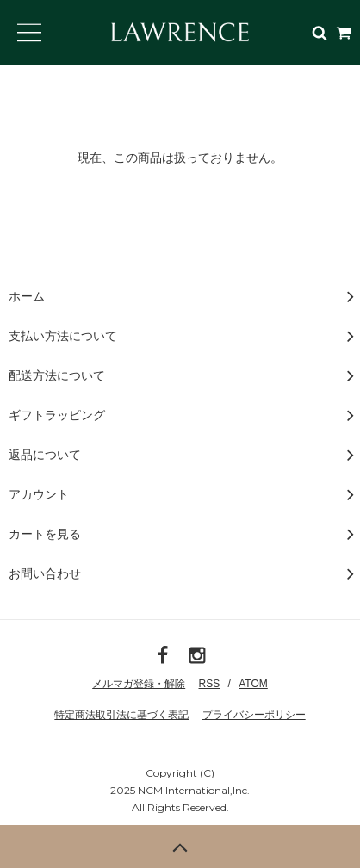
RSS (210, 684)
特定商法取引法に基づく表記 (121, 715)
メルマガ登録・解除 (139, 684)
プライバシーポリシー (254, 715)
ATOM (253, 684)
